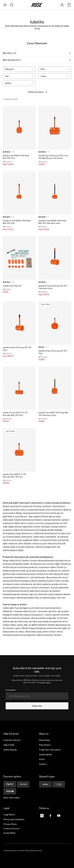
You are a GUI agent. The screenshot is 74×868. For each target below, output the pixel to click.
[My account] (62, 5)
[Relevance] (19, 69)
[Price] (55, 69)
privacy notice (45, 682)
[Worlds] (19, 83)
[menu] (5, 5)
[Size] (19, 76)
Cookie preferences (11, 828)
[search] (10, 5)
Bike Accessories (37, 60)
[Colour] (55, 76)
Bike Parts (37, 53)
